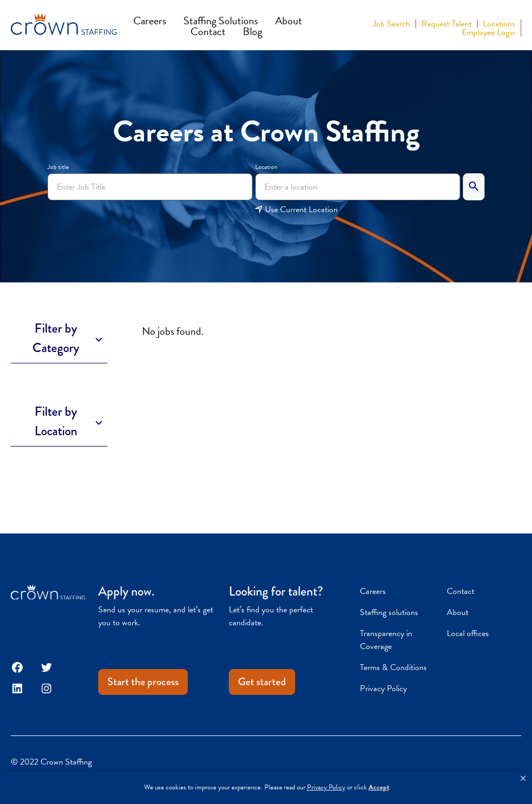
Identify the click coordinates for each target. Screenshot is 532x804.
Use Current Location (296, 210)
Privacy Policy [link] (326, 788)
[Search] (474, 187)
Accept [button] (379, 788)
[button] (523, 779)
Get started (262, 682)
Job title (58, 167)
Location (266, 167)
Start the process (143, 682)
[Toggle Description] (59, 338)
